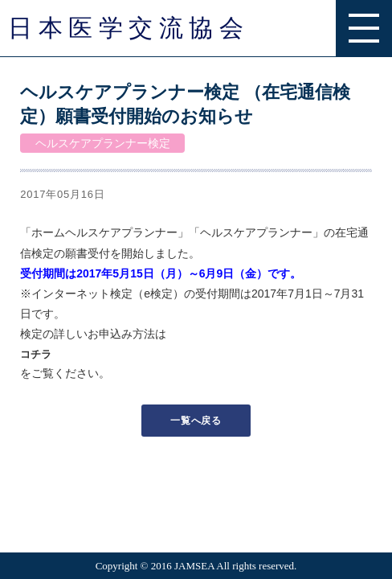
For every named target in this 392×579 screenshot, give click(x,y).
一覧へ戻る (196, 421)
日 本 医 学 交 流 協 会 (126, 28)
